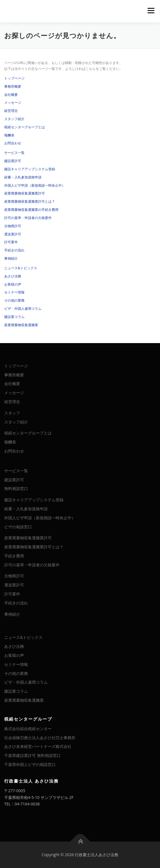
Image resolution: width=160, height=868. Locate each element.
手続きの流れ (14, 250)
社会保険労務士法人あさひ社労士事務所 (40, 738)
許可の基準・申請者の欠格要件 (28, 218)
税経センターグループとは (25, 127)
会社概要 (11, 95)
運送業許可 (13, 234)
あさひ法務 (13, 276)
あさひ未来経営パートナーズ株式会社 (38, 746)
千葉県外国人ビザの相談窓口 (30, 764)
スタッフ (12, 413)
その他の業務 (14, 300)
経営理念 (11, 111)
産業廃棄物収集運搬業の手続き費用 (31, 210)
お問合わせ (13, 143)
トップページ (14, 78)
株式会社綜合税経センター (28, 729)
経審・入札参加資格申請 (23, 177)
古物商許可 (13, 226)
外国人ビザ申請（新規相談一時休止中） (35, 185)
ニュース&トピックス (21, 268)
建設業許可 (13, 161)
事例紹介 (11, 258)
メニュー (151, 11)
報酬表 (9, 135)
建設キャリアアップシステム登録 (30, 169)
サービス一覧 (14, 153)
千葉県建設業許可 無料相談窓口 (32, 755)
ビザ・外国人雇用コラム (23, 309)
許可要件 (11, 242)
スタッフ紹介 (14, 119)
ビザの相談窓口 (18, 527)
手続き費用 (14, 556)
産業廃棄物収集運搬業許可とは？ (30, 201)
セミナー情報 (14, 292)
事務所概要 (13, 86)
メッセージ (13, 102)
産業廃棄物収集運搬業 (21, 325)
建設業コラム (14, 317)
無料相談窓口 (16, 488)
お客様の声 (13, 284)
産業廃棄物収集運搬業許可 (25, 193)
